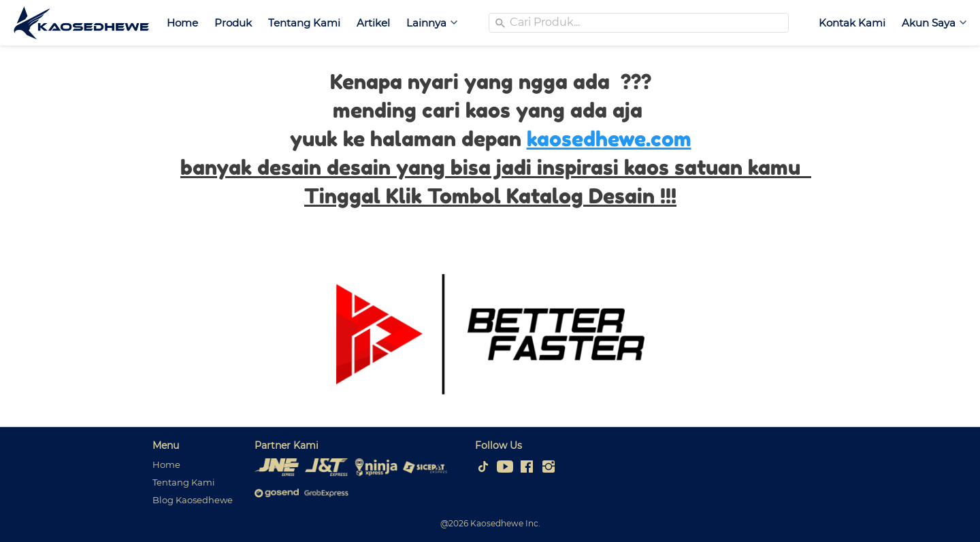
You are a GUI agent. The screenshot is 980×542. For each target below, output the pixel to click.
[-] (483, 467)
